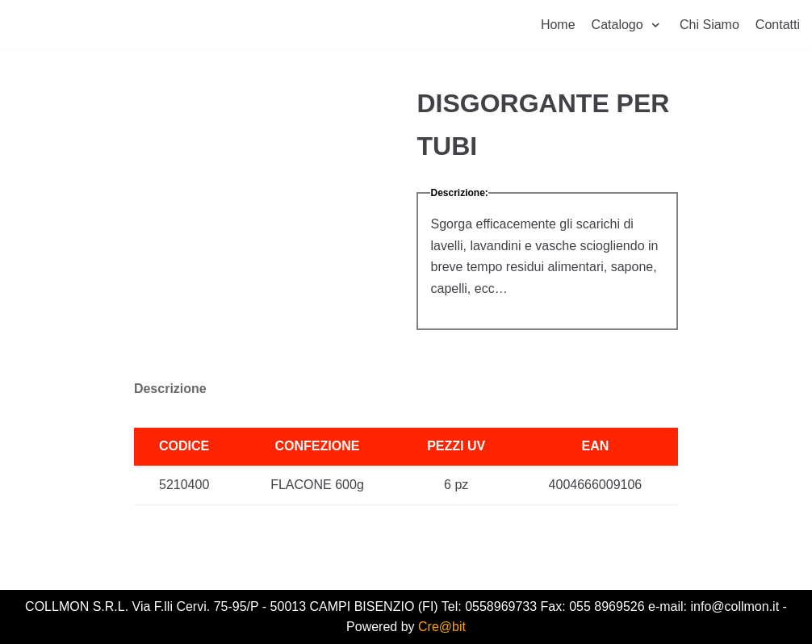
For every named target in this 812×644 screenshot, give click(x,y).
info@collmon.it (735, 606)
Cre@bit (442, 627)
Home (558, 25)
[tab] (170, 389)
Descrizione (170, 389)
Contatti (778, 25)
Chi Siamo (709, 25)
